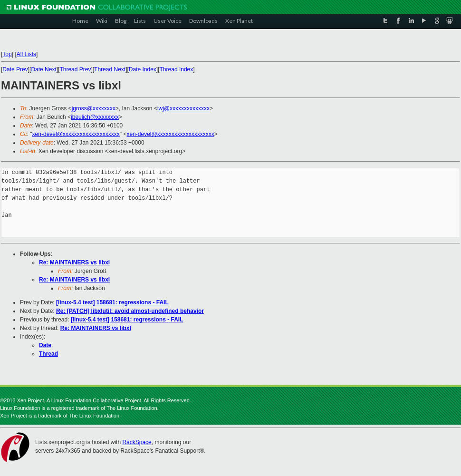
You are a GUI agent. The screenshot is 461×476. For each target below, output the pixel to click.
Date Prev (15, 69)
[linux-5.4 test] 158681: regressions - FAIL (112, 302)
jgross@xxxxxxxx (94, 108)
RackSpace (137, 442)
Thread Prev (75, 69)
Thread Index (177, 69)
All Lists (26, 54)
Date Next (43, 69)
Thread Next (110, 69)
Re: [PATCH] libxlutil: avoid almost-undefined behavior (130, 311)
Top (7, 54)
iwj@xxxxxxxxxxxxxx (183, 108)
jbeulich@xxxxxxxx (95, 117)
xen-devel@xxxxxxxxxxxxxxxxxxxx (76, 134)
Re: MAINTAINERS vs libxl (74, 262)
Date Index (143, 69)
